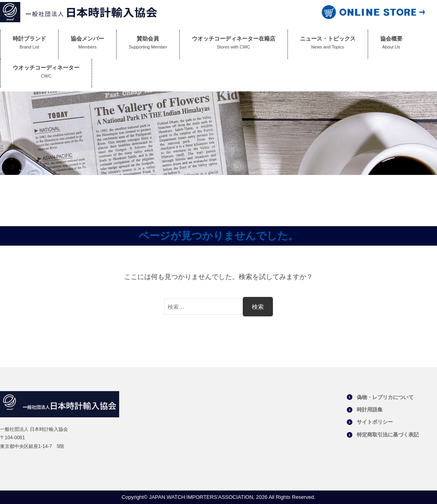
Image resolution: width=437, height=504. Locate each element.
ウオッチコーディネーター (46, 73)
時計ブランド (29, 44)
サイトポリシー (375, 422)
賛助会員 (148, 44)
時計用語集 (370, 410)
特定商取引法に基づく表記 (388, 435)
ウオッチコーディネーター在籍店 (234, 44)
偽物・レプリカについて (385, 397)
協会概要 (391, 44)
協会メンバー (87, 44)
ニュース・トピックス (328, 44)
